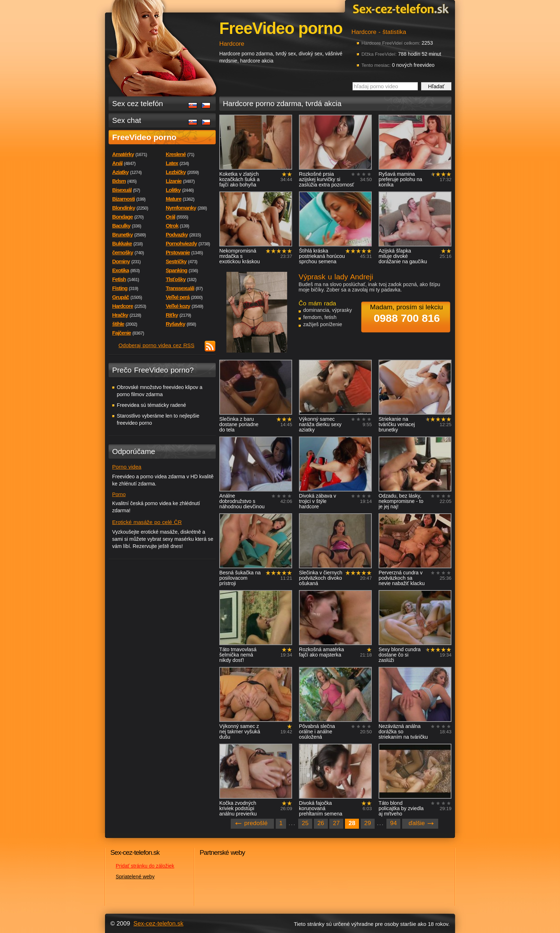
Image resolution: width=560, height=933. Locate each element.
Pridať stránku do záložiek (145, 866)
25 (305, 823)
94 (393, 823)
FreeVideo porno (144, 137)
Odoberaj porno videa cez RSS (157, 345)
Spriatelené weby (135, 877)
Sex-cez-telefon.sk (400, 8)
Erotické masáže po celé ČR (147, 522)
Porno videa (127, 467)
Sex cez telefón (137, 103)
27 (336, 823)
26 (321, 823)
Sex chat (127, 120)
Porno (119, 494)
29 (368, 823)
